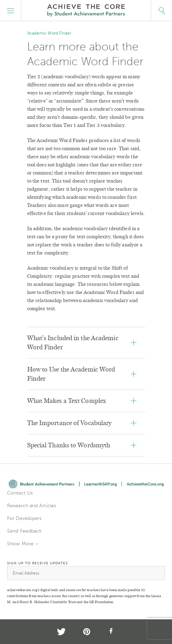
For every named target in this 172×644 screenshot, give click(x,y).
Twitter (61, 632)
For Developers (24, 518)
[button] (11, 11)
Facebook (111, 632)
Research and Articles (32, 506)
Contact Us (20, 493)
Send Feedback (24, 531)
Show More (20, 544)
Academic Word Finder (49, 33)
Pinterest (87, 632)
